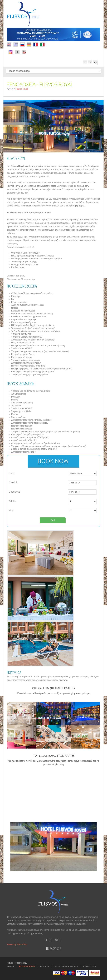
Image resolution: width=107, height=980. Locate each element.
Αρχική (10, 89)
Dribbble (16, 45)
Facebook (11, 52)
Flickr (9, 45)
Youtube (24, 52)
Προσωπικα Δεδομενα (66, 967)
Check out (14, 492)
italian (42, 45)
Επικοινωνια (89, 967)
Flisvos (45, 967)
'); (82, 501)
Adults (12, 501)
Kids (11, 510)
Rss (22, 45)
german (29, 45)
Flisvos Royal (27, 967)
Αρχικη (11, 967)
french (36, 45)
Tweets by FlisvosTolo (17, 944)
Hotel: (12, 473)
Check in (13, 482)
